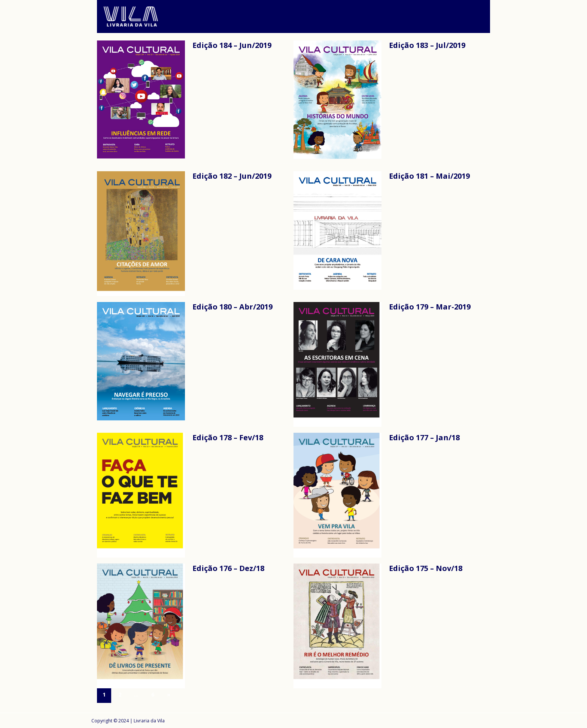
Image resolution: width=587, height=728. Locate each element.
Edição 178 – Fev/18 (228, 437)
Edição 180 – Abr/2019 (232, 307)
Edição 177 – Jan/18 (424, 437)
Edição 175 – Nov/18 (426, 568)
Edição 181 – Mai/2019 (429, 176)
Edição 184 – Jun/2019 (232, 45)
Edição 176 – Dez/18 (228, 568)
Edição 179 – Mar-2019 (430, 307)
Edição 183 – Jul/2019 (427, 45)
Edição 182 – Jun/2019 (232, 176)
